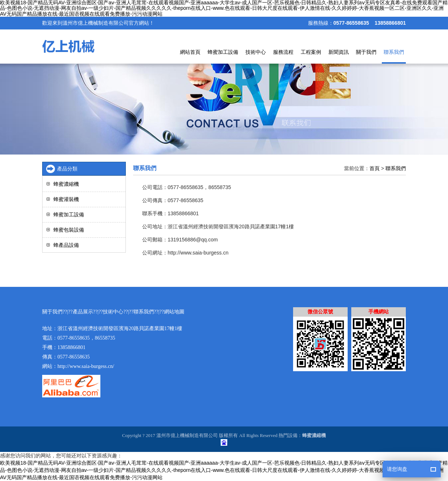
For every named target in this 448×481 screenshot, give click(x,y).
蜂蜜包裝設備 (69, 230)
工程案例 (311, 52)
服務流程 (283, 52)
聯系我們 (394, 52)
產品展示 (83, 312)
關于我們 (366, 52)
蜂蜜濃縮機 (66, 184)
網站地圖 (174, 312)
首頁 (375, 168)
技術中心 (256, 52)
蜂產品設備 (66, 245)
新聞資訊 (339, 52)
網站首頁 (190, 52)
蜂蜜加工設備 (223, 52)
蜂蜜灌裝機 (66, 199)
